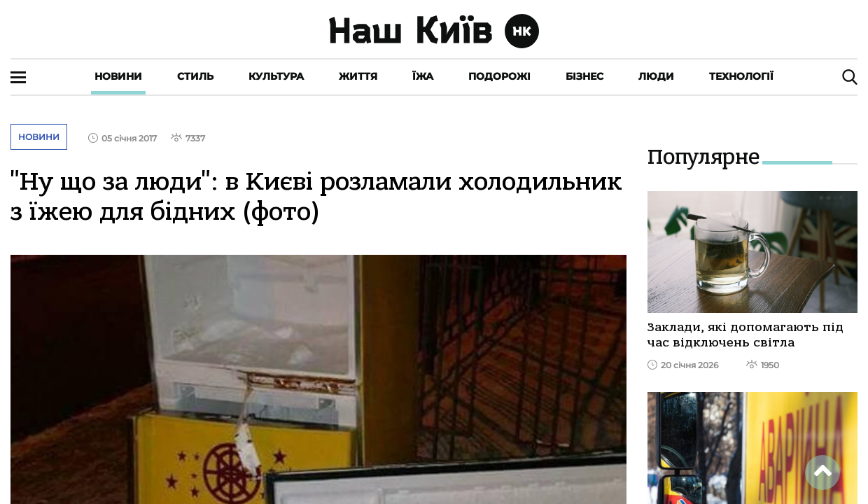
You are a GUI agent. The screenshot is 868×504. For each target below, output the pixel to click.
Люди (656, 76)
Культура (276, 76)
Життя (358, 76)
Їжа (423, 76)
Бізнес (584, 76)
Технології (741, 76)
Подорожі (499, 76)
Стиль (195, 76)
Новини (118, 76)
